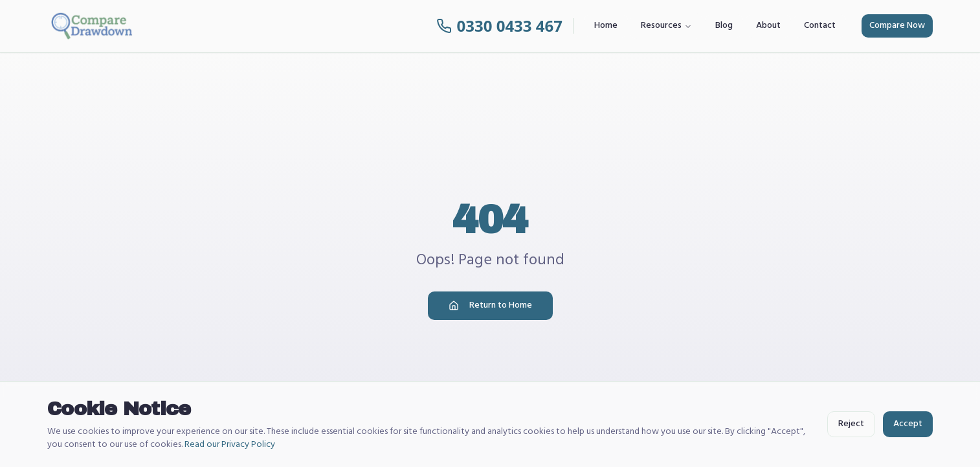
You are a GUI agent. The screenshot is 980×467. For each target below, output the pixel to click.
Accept (908, 424)
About (768, 26)
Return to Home (490, 305)
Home (606, 26)
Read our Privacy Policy (230, 445)
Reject (851, 424)
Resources (666, 26)
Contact (820, 26)
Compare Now (897, 26)
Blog (724, 26)
